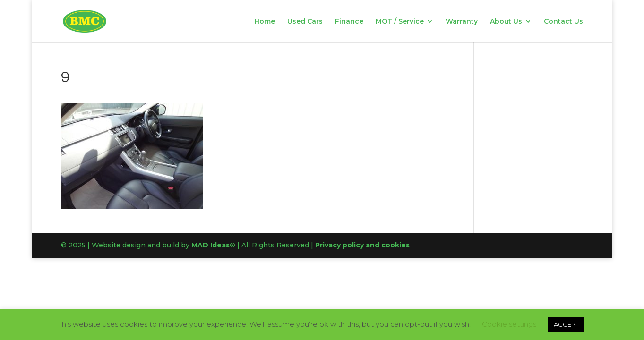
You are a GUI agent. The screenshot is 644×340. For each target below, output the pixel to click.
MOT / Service (400, 22)
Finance (349, 22)
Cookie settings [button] (509, 324)
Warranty (462, 22)
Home (265, 22)
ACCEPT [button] (566, 324)
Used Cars (305, 22)
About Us (506, 22)
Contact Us (563, 22)
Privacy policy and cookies (362, 245)
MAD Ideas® (213, 245)
